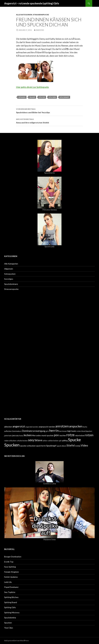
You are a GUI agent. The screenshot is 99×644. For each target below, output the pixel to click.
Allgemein (9, 269)
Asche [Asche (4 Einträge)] (85, 427)
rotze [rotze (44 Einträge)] (70, 435)
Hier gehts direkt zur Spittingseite (32, 87)
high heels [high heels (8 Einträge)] (72, 431)
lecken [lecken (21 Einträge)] (28, 435)
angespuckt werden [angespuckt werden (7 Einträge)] (47, 427)
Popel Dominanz (11, 587)
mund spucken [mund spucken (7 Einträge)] (47, 435)
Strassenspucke (41, 15)
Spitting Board (11, 602)
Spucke (42, 97)
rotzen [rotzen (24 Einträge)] (89, 435)
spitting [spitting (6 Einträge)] (65, 441)
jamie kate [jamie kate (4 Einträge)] (8, 436)
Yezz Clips (9, 628)
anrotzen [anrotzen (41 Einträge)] (62, 426)
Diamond (40, 30)
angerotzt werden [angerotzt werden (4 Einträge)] (32, 427)
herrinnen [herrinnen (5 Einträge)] (63, 431)
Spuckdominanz (11, 284)
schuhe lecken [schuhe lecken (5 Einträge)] (22, 441)
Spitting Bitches (11, 597)
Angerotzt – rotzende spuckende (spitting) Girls (32, 3)
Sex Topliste (10, 592)
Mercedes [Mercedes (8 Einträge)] (37, 435)
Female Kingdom (11, 572)
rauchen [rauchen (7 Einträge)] (63, 435)
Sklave (32, 97)
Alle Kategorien (24, 15)
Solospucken (10, 274)
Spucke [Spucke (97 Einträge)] (74, 440)
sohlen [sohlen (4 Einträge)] (45, 441)
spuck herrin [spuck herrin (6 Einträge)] (41, 446)
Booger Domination (13, 557)
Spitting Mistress (12, 612)
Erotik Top (9, 562)
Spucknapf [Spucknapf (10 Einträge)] (51, 446)
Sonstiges (9, 279)
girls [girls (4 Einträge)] (47, 431)
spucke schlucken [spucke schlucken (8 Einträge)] (28, 446)
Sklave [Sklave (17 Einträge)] (38, 440)
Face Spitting (10, 567)
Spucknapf (65, 97)
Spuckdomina (10, 618)
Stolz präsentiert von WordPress (16, 641)
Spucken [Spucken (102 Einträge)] (12, 445)
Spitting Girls (10, 607)
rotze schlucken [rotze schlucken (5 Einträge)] (10, 441)
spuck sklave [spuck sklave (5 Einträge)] (61, 446)
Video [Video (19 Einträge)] (84, 445)
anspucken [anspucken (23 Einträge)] (76, 426)
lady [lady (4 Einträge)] (17, 436)
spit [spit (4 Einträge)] (60, 441)
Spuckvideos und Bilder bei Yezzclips (49, 110)
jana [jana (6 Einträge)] (14, 435)
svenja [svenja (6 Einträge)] (78, 446)
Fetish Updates (11, 577)
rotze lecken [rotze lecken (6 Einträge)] (80, 435)
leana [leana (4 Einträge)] (21, 436)
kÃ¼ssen (22, 97)
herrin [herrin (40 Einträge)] (54, 431)
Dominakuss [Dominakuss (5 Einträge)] (17, 431)
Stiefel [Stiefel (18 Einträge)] (71, 445)
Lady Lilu (8, 582)
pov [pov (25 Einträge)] (56, 435)
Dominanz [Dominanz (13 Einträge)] (27, 431)
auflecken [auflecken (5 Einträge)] (8, 431)
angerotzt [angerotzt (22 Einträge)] (19, 426)
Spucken (52, 97)
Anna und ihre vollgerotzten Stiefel (49, 121)
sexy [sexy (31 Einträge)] (31, 440)
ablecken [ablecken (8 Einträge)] (8, 427)
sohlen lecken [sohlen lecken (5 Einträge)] (53, 441)
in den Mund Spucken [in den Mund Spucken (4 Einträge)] (84, 431)
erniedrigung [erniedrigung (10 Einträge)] (39, 431)
